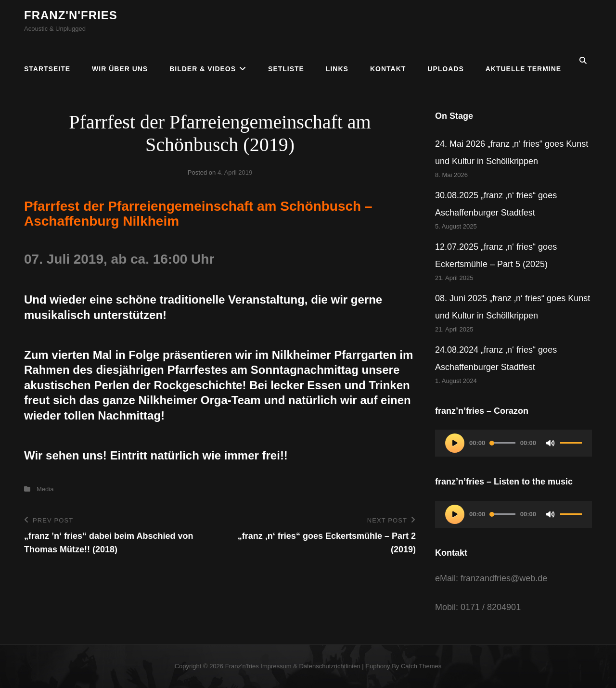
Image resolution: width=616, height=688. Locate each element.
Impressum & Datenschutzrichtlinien (310, 666)
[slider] (503, 443)
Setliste (286, 61)
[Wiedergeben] (455, 443)
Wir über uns (120, 61)
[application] (513, 443)
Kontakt (388, 61)
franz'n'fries (71, 15)
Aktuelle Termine (523, 61)
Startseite (47, 61)
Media (45, 489)
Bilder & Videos (203, 61)
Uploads (445, 61)
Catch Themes (421, 666)
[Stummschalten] (551, 443)
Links (337, 61)
